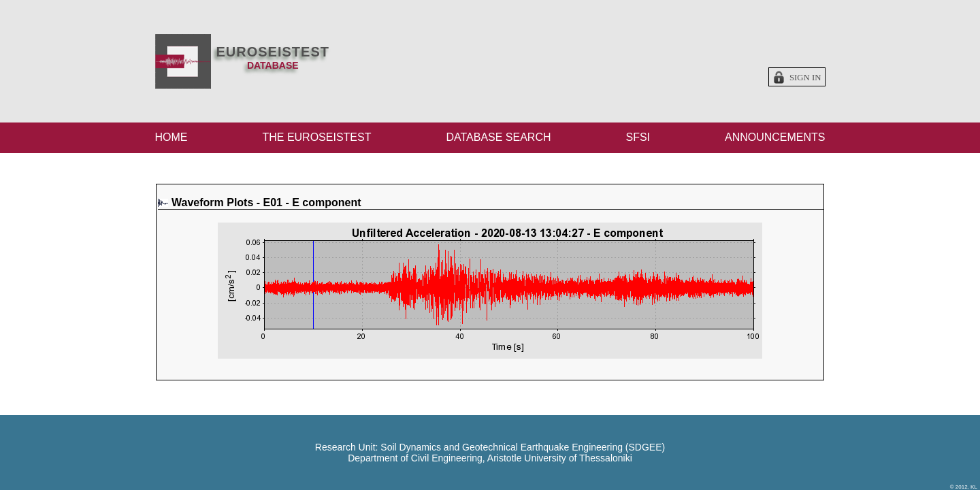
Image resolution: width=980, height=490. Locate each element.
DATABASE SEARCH (498, 137)
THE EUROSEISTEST (316, 137)
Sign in (805, 78)
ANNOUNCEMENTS (775, 137)
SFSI (638, 137)
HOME (171, 137)
